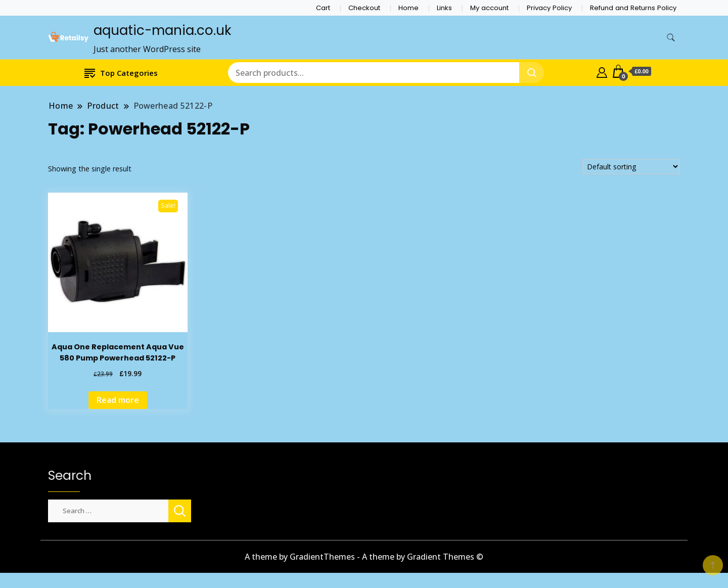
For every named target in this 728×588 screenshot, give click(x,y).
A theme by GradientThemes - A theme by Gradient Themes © (364, 557)
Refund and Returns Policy (633, 8)
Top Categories (121, 73)
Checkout (364, 8)
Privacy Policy (549, 8)
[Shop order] (631, 167)
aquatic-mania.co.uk (162, 30)
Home (408, 8)
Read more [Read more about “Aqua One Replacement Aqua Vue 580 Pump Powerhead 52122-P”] (118, 400)
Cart (323, 8)
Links (444, 8)
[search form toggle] (671, 38)
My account (489, 8)
